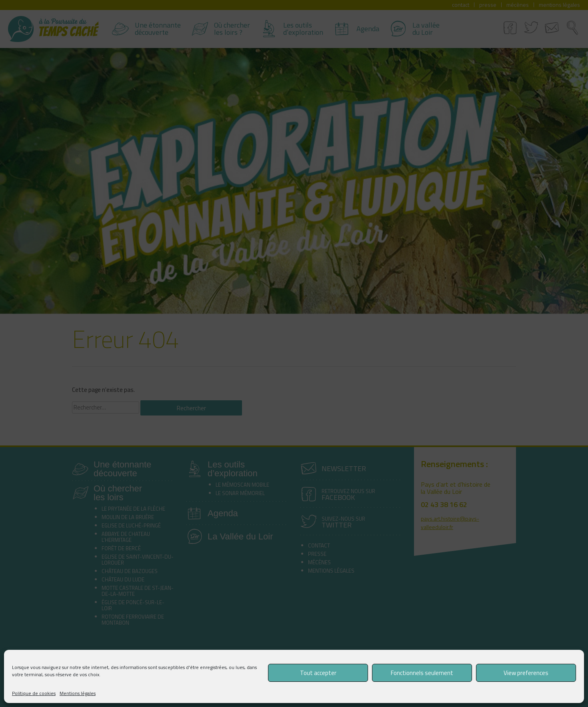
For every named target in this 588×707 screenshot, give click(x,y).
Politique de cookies (34, 693)
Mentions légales (78, 693)
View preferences (526, 673)
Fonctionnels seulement (422, 673)
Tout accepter (318, 673)
